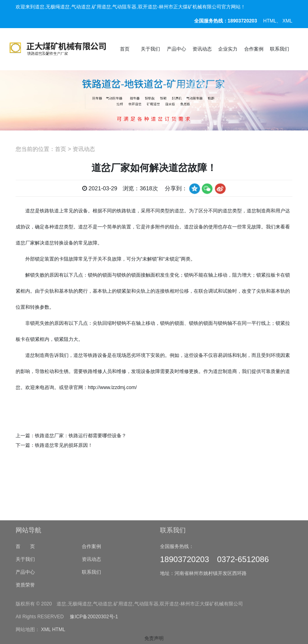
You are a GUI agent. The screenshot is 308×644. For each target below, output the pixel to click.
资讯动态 (202, 49)
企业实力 (228, 49)
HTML (270, 21)
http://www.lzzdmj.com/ (112, 387)
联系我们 (280, 49)
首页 (125, 49)
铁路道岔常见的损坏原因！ (64, 445)
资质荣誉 (25, 615)
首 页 (25, 577)
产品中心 (176, 49)
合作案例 (254, 49)
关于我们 (150, 49)
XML (287, 21)
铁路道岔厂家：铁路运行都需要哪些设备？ (81, 436)
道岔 (30, 211)
